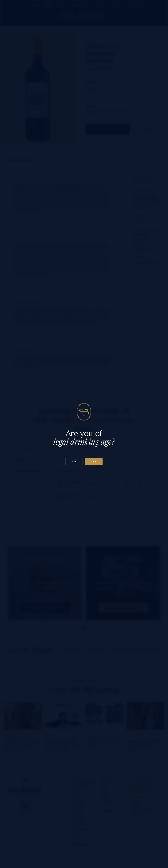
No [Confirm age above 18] (74, 462)
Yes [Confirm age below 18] (94, 462)
